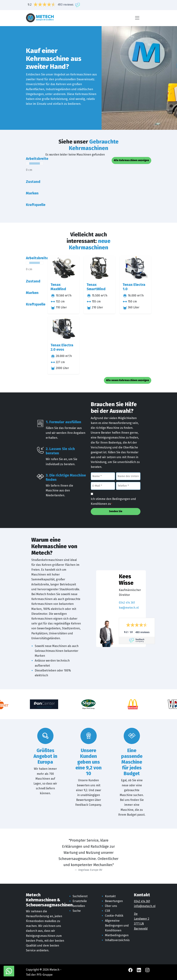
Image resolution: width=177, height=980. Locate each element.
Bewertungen (114, 901)
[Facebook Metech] (131, 970)
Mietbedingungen (117, 935)
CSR (107, 911)
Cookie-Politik (114, 916)
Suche (77, 911)
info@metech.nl (145, 906)
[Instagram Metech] (147, 970)
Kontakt (110, 896)
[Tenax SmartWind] (99, 268)
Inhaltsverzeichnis (117, 940)
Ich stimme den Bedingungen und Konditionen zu (113, 502)
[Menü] (137, 18)
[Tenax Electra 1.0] (135, 268)
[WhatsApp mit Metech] (9, 971)
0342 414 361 (127, 603)
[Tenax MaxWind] (63, 268)
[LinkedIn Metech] (139, 970)
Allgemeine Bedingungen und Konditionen (117, 926)
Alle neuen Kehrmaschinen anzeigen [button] (127, 380)
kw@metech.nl (129, 608)
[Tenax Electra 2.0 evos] (63, 328)
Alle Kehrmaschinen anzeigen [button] (131, 160)
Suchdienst (80, 896)
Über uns (111, 906)
